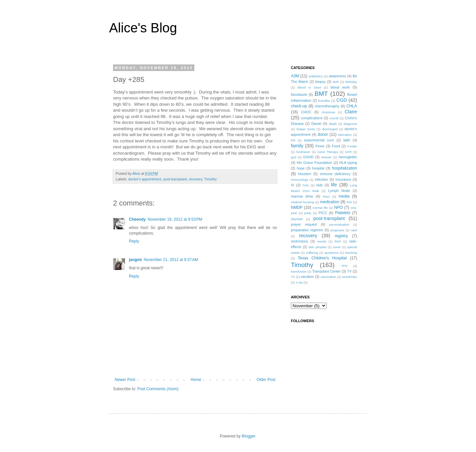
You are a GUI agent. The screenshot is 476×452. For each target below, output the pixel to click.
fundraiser (303, 152)
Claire (351, 112)
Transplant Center (326, 271)
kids (319, 185)
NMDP (297, 207)
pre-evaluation (339, 225)
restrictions (299, 241)
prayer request (304, 224)
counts (334, 118)
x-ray (299, 282)
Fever (320, 146)
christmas (328, 112)
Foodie (352, 146)
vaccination (328, 277)
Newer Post (125, 380)
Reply (134, 241)
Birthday (351, 82)
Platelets (343, 213)
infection (321, 179)
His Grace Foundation (314, 163)
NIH (350, 202)
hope (301, 168)
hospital (318, 168)
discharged (330, 129)
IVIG (306, 185)
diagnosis (351, 124)
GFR (348, 152)
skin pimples (317, 247)
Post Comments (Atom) (158, 389)
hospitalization (344, 168)
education (345, 135)
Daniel (317, 124)
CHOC (306, 112)
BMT (321, 94)
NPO (338, 207)
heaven (326, 157)
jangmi (135, 260)
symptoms (332, 253)
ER (293, 140)
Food (336, 146)
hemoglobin (348, 157)
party (308, 213)
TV (349, 271)
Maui (326, 196)
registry (341, 236)
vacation (307, 277)
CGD (342, 100)
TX (293, 277)
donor (323, 134)
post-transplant (175, 179)
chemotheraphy (327, 106)
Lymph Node (339, 191)
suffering (312, 253)
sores (337, 247)
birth (336, 82)
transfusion (299, 271)
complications (312, 118)
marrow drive (302, 196)
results (322, 241)
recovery (196, 179)
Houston (304, 174)
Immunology (299, 180)
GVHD (308, 157)
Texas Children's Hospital (322, 258)
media (344, 196)
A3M (295, 76)
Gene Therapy (328, 152)
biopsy (320, 82)
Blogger (248, 436)
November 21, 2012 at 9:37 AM (171, 260)
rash (354, 230)
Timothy (211, 179)
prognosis (337, 230)
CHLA (352, 106)
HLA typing (348, 163)
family (297, 146)
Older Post (266, 380)
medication (330, 202)
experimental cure (319, 140)
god (294, 157)
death (333, 124)
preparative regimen (307, 230)
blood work (340, 87)
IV (293, 185)
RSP (338, 241)
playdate (297, 219)
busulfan (324, 101)
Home (196, 380)
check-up (299, 106)
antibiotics (316, 76)
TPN (344, 266)
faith (347, 140)
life (334, 185)
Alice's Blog (143, 28)
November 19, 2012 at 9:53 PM (175, 219)
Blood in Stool (309, 87)
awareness (337, 76)
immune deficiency (335, 174)
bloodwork (299, 94)
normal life (320, 208)
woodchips (350, 277)
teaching (351, 253)
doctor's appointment (145, 179)
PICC (323, 213)
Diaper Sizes (306, 129)
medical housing (302, 202)
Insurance (343, 179)
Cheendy (137, 219)
